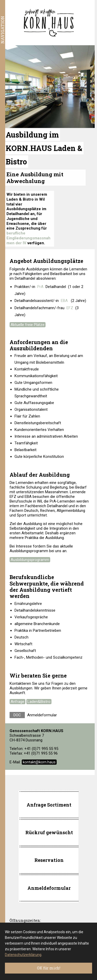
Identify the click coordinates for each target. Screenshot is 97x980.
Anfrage (17, 702)
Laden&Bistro (39, 702)
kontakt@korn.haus (39, 762)
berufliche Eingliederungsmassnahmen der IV (28, 238)
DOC (17, 715)
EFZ (70, 308)
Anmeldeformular (42, 715)
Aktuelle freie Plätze (28, 325)
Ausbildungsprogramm (30, 560)
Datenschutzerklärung (23, 955)
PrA (40, 287)
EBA (64, 301)
